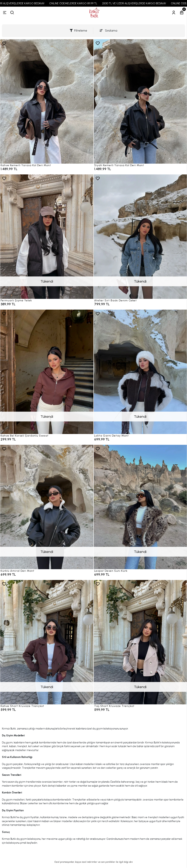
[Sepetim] (182, 13)
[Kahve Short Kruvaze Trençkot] (47, 642)
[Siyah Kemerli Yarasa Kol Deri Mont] (140, 101)
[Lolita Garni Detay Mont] (140, 372)
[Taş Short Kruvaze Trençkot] (140, 642)
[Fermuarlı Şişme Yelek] (47, 237)
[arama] (12, 13)
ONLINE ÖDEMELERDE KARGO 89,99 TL (77, 3)
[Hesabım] (174, 13)
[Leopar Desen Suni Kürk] (140, 507)
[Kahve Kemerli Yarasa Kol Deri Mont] (47, 101)
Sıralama (108, 31)
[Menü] (5, 13)
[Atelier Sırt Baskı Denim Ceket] (140, 237)
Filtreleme (78, 31)
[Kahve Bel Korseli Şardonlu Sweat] (47, 372)
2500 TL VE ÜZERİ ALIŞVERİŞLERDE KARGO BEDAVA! (138, 3)
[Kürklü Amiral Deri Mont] (47, 507)
